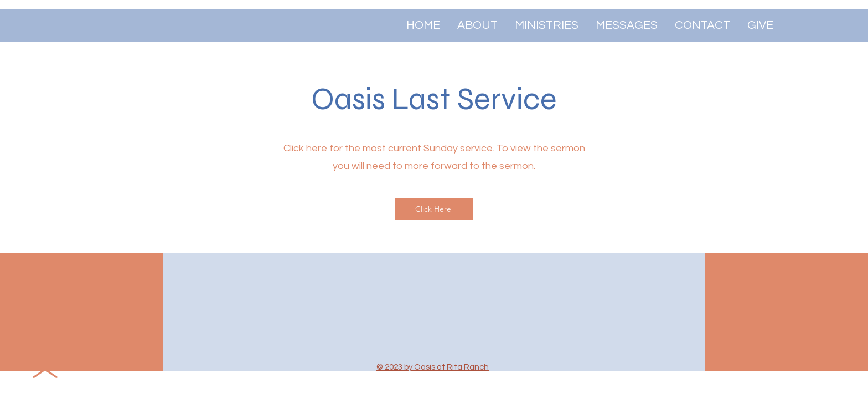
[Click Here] (434, 209)
